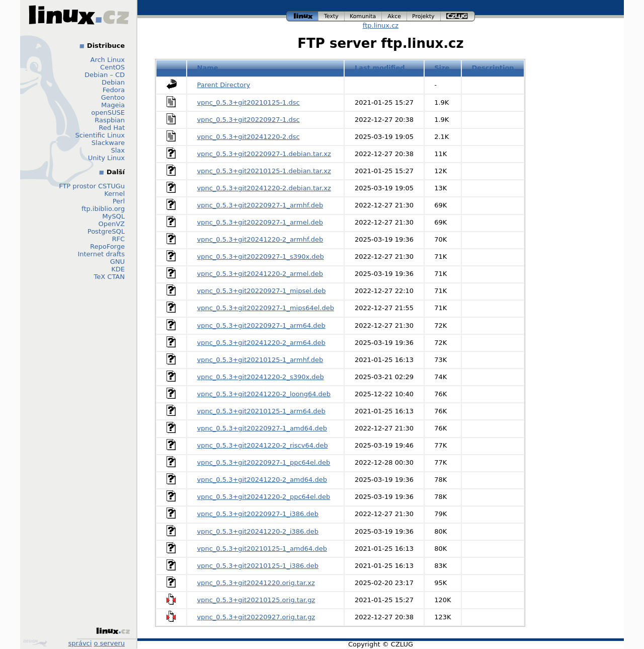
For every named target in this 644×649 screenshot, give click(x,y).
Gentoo (113, 97)
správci (80, 643)
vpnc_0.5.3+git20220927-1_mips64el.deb (266, 308)
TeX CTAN (109, 277)
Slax (118, 150)
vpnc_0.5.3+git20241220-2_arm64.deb (261, 343)
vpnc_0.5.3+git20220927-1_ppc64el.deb (264, 462)
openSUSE (108, 113)
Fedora (114, 90)
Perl (119, 201)
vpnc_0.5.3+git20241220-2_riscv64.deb (263, 445)
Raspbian (110, 120)
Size (442, 68)
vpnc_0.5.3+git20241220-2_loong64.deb (264, 394)
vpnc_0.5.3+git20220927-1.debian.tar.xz (264, 154)
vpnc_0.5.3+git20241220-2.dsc (249, 137)
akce (394, 16)
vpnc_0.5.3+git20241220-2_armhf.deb (260, 239)
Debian (113, 82)
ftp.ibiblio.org (103, 209)
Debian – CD (105, 75)
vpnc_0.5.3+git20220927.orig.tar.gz (256, 617)
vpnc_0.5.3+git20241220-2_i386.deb (258, 531)
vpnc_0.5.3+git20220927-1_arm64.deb (261, 326)
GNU (117, 262)
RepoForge (107, 246)
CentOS (112, 67)
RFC (118, 239)
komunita (363, 16)
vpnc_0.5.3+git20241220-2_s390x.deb (261, 377)
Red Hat (112, 128)
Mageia (113, 105)
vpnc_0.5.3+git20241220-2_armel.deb (260, 274)
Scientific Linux (100, 135)
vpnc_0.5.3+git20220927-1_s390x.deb (261, 257)
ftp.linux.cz (381, 25)
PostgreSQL (106, 231)
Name (208, 68)
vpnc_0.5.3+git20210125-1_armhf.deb (260, 360)
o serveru (109, 643)
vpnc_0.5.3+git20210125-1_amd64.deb (262, 549)
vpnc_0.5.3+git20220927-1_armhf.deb (260, 205)
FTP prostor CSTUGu (92, 186)
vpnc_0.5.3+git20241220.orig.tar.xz (256, 583)
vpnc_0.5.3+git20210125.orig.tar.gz (256, 600)
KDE (118, 269)
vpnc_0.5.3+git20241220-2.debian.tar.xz (264, 188)
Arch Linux (108, 60)
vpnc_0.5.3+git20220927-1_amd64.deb (262, 428)
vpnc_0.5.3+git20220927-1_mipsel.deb (262, 291)
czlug (458, 16)
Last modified (380, 68)
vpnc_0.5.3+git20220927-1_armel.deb (260, 222)
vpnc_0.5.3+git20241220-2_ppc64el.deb (264, 497)
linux (302, 16)
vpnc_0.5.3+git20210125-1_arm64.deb (261, 411)
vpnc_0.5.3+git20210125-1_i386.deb (258, 566)
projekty (424, 16)
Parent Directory (224, 85)
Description (493, 68)
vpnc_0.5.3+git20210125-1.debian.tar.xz (264, 171)
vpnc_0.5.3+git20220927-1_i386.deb (258, 514)
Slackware (108, 143)
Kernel (114, 194)
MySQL (113, 216)
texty (332, 16)
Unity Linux (106, 158)
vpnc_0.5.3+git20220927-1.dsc (249, 120)
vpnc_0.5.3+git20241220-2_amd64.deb (262, 480)
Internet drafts (101, 254)
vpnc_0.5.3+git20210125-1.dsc (249, 102)
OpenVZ (111, 224)
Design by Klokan (35, 643)
